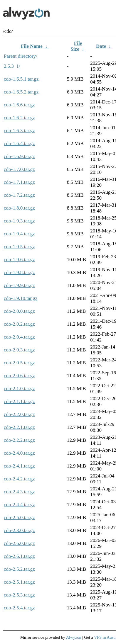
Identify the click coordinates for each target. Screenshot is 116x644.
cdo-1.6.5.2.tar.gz (21, 92)
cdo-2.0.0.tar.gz (19, 311)
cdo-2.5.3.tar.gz (19, 595)
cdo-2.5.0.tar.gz (19, 518)
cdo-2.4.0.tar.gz (19, 453)
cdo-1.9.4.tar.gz (19, 234)
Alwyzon (74, 637)
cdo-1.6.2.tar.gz (19, 118)
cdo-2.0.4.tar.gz (19, 337)
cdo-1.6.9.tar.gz (19, 156)
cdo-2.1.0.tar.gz (19, 389)
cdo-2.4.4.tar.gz (19, 505)
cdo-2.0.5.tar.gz (19, 363)
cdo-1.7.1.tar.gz (19, 182)
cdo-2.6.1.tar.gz (19, 556)
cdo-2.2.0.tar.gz (19, 414)
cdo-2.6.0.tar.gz (19, 543)
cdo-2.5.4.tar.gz (19, 608)
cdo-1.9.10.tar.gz (21, 298)
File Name (32, 46)
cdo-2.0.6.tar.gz (19, 376)
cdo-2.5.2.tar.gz (19, 569)
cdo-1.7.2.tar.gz (19, 195)
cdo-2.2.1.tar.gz (19, 427)
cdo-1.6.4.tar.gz (19, 143)
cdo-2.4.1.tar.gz (19, 466)
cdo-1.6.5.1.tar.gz (21, 79)
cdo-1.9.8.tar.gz (19, 272)
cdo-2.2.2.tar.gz (19, 440)
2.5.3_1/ (12, 66)
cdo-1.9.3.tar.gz (19, 221)
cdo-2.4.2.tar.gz (19, 479)
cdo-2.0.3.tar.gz (19, 350)
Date (101, 46)
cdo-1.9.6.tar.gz (19, 260)
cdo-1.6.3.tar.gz (19, 131)
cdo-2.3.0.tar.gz (19, 530)
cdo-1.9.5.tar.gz (19, 247)
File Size (76, 46)
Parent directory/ (21, 56)
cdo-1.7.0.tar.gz (19, 169)
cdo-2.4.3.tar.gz (19, 492)
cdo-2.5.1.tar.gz (19, 582)
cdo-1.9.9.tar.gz (19, 285)
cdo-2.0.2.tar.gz (19, 324)
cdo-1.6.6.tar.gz (19, 105)
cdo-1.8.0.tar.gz (19, 208)
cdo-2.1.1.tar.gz (19, 401)
